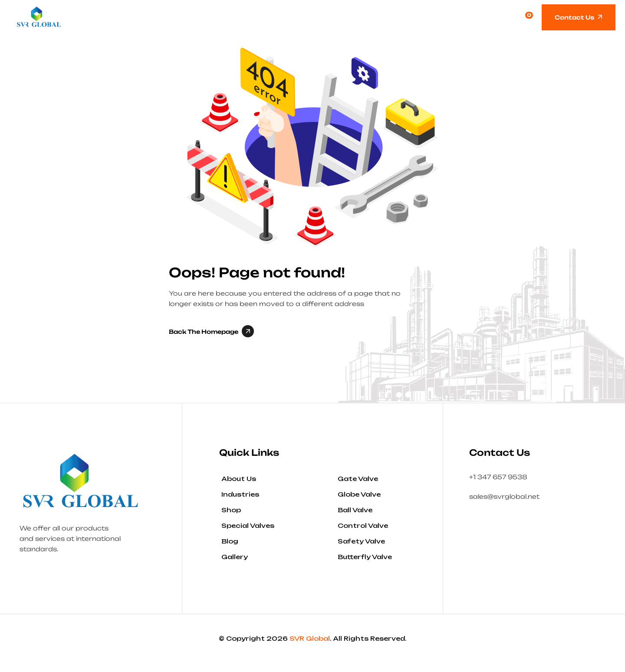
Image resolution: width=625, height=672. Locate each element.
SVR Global (310, 638)
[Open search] (506, 17)
